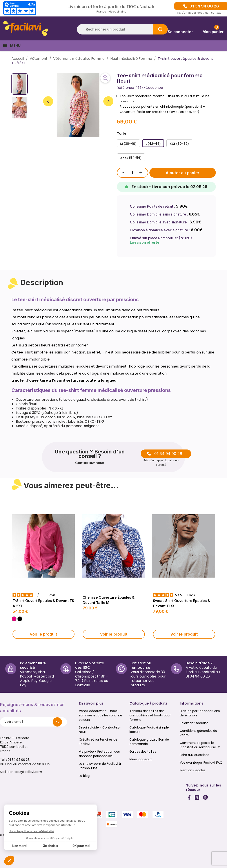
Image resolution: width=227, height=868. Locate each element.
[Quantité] (132, 173)
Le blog (84, 776)
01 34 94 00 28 (204, 6)
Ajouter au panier (183, 173)
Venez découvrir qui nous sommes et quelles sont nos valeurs (101, 715)
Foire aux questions (194, 755)
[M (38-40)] (128, 143)
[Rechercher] (122, 29)
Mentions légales (193, 770)
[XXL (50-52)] (179, 143)
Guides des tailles (143, 752)
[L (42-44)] (153, 143)
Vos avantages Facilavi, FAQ (201, 763)
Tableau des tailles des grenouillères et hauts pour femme (150, 715)
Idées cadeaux (141, 759)
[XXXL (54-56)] (131, 157)
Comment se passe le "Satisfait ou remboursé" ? (200, 745)
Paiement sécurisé (194, 723)
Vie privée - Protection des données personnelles (99, 754)
